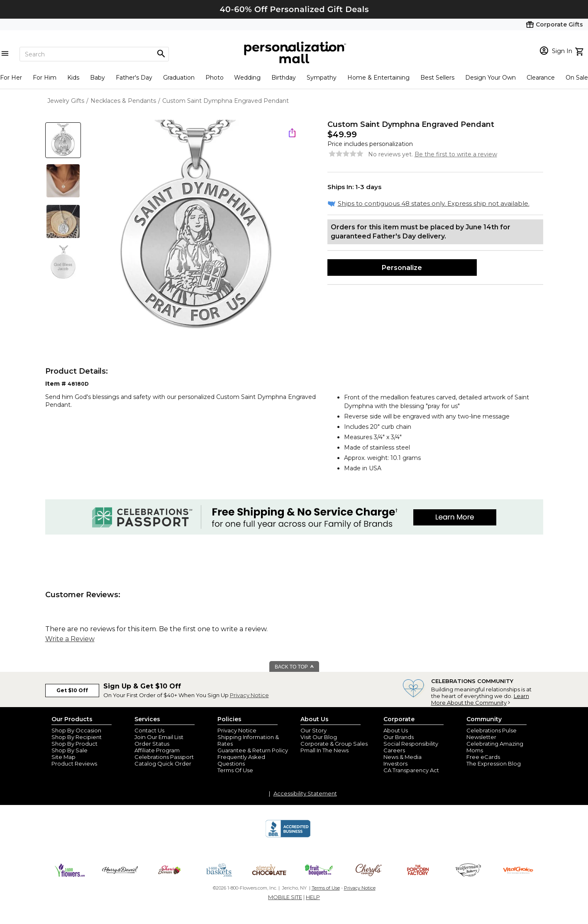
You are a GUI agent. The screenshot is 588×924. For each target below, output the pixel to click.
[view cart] (580, 51)
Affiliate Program (157, 750)
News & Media (403, 757)
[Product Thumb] (63, 140)
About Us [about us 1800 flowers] (396, 730)
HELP (313, 897)
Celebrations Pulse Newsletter (492, 734)
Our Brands (399, 737)
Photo (215, 78)
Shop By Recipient (77, 737)
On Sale (577, 78)
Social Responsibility (411, 744)
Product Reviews (74, 764)
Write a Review (70, 639)
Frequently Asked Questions (241, 760)
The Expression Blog (494, 764)
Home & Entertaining (378, 78)
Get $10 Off (72, 690)
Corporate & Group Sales (334, 744)
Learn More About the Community (480, 699)
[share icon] (292, 133)
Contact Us (149, 730)
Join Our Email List (159, 737)
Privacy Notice (249, 695)
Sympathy (322, 78)
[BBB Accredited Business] (288, 836)
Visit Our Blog (319, 737)
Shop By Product (74, 744)
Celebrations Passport (164, 757)
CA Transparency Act (411, 770)
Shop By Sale (70, 750)
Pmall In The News (324, 750)
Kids (73, 78)
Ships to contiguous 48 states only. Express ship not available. (434, 203)
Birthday (284, 78)
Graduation (179, 78)
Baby (98, 78)
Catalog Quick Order (163, 764)
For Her (11, 78)
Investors (395, 764)
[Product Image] (197, 228)
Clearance (541, 78)
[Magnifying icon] (161, 54)
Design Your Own (490, 78)
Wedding (247, 78)
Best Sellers (437, 78)
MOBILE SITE (285, 897)
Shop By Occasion (76, 730)
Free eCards (483, 757)
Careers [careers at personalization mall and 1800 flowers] (394, 750)
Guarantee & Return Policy (253, 750)
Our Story (314, 730)
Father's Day (134, 78)
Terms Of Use (235, 770)
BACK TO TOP (294, 667)
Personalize (402, 268)
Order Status (152, 744)
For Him (45, 78)
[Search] (94, 54)
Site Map (63, 757)
